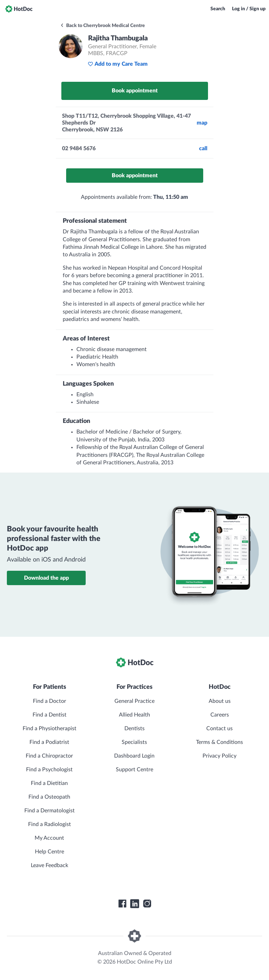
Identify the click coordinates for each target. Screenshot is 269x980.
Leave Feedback (50, 865)
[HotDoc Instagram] (147, 904)
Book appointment (135, 91)
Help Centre (50, 852)
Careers (220, 715)
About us (220, 701)
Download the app (46, 578)
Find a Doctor (50, 701)
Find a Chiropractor (49, 756)
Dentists (134, 728)
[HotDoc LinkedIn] (135, 904)
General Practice (134, 701)
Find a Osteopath (49, 797)
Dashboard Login (134, 756)
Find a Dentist (50, 715)
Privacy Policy (219, 756)
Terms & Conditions (219, 742)
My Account (49, 838)
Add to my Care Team (118, 64)
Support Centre (134, 770)
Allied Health (134, 715)
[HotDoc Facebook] (122, 904)
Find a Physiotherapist (50, 728)
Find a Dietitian (49, 783)
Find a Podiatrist (49, 742)
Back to (102, 26)
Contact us (219, 728)
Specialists (134, 742)
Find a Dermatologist (50, 811)
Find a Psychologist (49, 770)
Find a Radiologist (50, 824)
